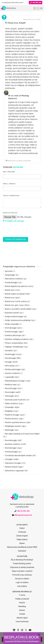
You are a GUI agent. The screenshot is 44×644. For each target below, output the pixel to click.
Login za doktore (22, 573)
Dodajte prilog (10, 213)
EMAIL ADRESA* (9, 184)
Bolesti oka (9, 290)
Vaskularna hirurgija (13, 463)
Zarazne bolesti (11, 467)
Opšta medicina (11, 404)
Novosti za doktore (22, 570)
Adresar (22, 601)
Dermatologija (11, 328)
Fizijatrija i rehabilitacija (14, 347)
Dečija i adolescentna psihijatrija (18, 320)
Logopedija (9, 377)
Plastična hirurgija (12, 415)
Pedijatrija (9, 411)
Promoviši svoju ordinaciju (22, 566)
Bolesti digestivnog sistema (16, 286)
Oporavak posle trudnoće (15, 400)
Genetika (8, 351)
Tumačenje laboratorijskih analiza (18, 456)
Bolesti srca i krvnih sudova (16, 301)
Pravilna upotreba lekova (15, 422)
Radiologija (9, 430)
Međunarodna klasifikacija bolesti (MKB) (22, 538)
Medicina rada (10, 385)
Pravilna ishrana (11, 419)
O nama (22, 586)
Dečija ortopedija (12, 324)
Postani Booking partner (22, 555)
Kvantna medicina (12, 373)
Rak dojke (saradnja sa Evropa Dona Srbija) (22, 434)
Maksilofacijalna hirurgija (15, 381)
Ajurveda (8, 271)
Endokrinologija (11, 332)
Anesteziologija (11, 283)
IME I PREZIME (9, 172)
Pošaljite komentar (16, 239)
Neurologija (10, 392)
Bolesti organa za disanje (15, 294)
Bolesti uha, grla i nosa (14, 305)
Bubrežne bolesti (12, 313)
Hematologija (10, 358)
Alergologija (10, 275)
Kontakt (22, 605)
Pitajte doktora (22, 531)
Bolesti (22, 534)
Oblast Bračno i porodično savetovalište (18, 161)
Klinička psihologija (12, 370)
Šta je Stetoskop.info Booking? (22, 551)
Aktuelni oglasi (22, 609)
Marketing (22, 597)
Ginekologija (10, 354)
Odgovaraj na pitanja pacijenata (22, 558)
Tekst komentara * (12, 196)
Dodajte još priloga (13, 221)
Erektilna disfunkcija (13, 335)
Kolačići (22, 594)
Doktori (22, 519)
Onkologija (9, 396)
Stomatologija (10, 448)
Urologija (8, 459)
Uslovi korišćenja (22, 613)
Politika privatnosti (22, 590)
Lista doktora (22, 577)
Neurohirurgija (11, 388)
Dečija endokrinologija (14, 317)
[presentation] (21, 229)
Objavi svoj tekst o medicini (22, 562)
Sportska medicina (12, 444)
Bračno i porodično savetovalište (18, 309)
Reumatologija (11, 440)
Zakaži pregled (22, 527)
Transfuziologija (11, 452)
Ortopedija (9, 407)
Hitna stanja (10, 366)
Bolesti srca (9, 298)
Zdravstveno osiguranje (14, 471)
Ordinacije (22, 523)
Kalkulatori (22, 542)
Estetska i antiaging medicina (16, 339)
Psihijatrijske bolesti (13, 426)
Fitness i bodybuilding (14, 343)
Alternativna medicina (14, 279)
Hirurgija (8, 362)
